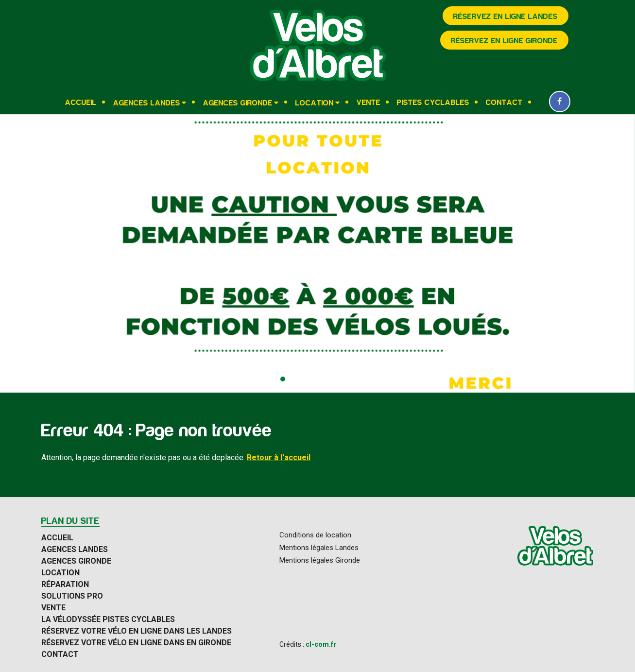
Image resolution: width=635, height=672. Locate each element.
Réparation (65, 585)
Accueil (81, 103)
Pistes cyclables (433, 103)
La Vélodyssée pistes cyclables (108, 620)
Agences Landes (147, 103)
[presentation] (17, 254)
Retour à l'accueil (279, 457)
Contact (504, 103)
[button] (283, 379)
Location (315, 103)
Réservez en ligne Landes (506, 17)
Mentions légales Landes (319, 548)
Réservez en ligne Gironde (504, 41)
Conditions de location (315, 535)
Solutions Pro (72, 596)
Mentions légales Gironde (320, 560)
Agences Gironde (238, 103)
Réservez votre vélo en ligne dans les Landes (137, 631)
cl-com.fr (321, 644)
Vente (369, 103)
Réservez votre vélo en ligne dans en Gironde (136, 643)
